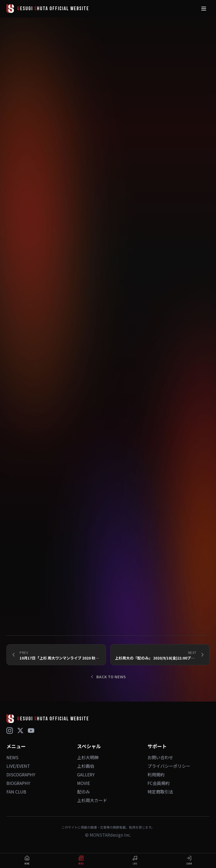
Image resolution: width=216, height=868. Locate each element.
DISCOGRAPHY (21, 774)
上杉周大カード (92, 800)
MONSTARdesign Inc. (110, 835)
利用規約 (156, 774)
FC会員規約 (159, 783)
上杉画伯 (86, 766)
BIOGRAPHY (18, 783)
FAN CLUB (16, 792)
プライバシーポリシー (169, 766)
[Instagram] (10, 731)
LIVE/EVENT (18, 766)
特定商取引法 (160, 792)
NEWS (12, 757)
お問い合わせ (160, 757)
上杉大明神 (88, 757)
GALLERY (86, 774)
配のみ (84, 792)
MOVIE (84, 783)
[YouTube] (31, 731)
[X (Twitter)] (20, 731)
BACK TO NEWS (108, 677)
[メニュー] (204, 9)
